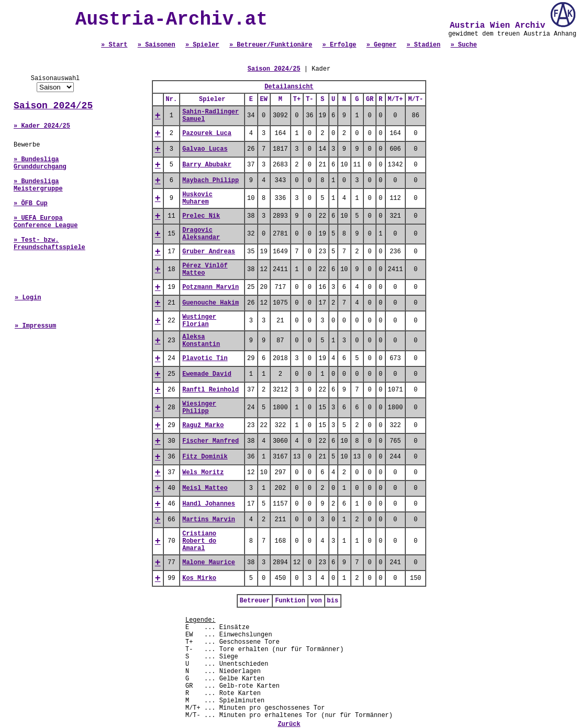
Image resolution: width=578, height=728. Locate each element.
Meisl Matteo (205, 488)
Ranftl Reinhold (210, 390)
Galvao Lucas (205, 149)
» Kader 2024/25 (42, 126)
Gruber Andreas (209, 252)
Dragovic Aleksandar (201, 234)
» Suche (463, 45)
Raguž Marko (203, 425)
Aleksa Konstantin (201, 341)
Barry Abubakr (207, 165)
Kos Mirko (199, 578)
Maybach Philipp (210, 181)
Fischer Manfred (210, 441)
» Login (28, 298)
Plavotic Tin (205, 359)
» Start (114, 45)
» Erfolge (340, 45)
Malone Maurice (209, 563)
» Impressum (35, 326)
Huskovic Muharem (197, 198)
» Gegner (382, 45)
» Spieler (202, 45)
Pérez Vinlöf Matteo (205, 270)
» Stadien (423, 45)
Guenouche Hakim (210, 303)
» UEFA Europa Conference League (46, 222)
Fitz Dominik (205, 457)
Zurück (289, 724)
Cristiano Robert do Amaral (199, 541)
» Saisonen (157, 45)
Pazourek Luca (207, 133)
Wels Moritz (203, 473)
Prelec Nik (201, 216)
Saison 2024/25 (53, 106)
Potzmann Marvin (210, 287)
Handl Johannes (209, 504)
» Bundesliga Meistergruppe (38, 185)
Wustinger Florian (199, 321)
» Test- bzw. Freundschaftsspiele (49, 244)
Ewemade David (207, 374)
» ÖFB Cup (31, 204)
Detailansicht (289, 87)
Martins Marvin (209, 520)
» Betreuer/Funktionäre (271, 45)
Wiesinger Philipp (199, 408)
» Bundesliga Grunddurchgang (40, 163)
